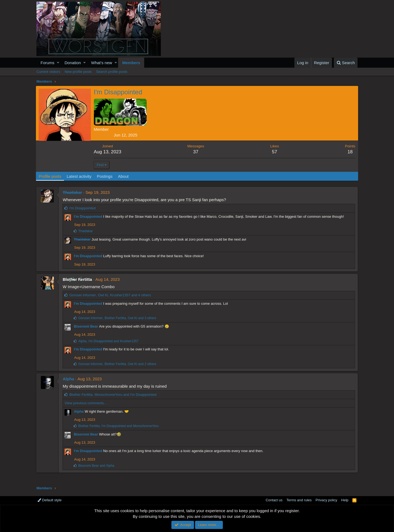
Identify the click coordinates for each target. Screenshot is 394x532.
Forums (47, 63)
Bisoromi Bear (86, 326)
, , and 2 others (118, 364)
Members (131, 63)
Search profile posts (112, 72)
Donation (73, 63)
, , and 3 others (118, 318)
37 (196, 152)
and (97, 466)
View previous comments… (86, 403)
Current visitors (48, 72)
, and (109, 341)
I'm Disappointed (88, 217)
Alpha (69, 379)
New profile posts (78, 72)
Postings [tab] (105, 176)
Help (345, 500)
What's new (102, 63)
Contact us (274, 500)
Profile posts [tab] (51, 176)
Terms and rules (299, 500)
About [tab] (124, 176)
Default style (50, 500)
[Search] (346, 63)
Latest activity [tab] (80, 176)
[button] (58, 63)
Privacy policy (326, 500)
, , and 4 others (110, 295)
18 (350, 152)
